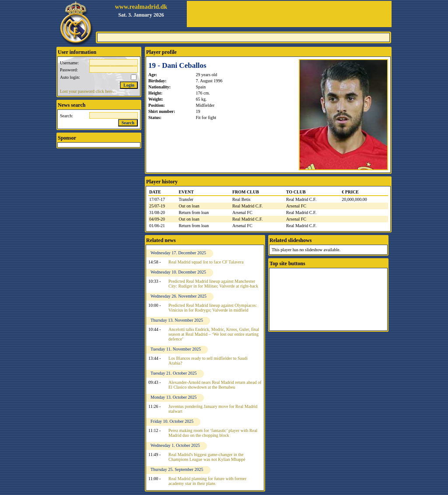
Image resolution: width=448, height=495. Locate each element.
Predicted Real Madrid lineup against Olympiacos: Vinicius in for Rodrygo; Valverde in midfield (213, 308)
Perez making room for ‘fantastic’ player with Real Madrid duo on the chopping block (213, 433)
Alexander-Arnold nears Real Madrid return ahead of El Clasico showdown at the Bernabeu (215, 385)
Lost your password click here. (87, 91)
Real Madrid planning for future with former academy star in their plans (207, 481)
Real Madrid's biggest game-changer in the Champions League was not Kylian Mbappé (207, 457)
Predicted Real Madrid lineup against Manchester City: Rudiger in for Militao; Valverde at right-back (213, 284)
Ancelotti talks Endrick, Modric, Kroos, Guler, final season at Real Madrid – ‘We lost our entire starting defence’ (214, 334)
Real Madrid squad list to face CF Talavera (206, 262)
